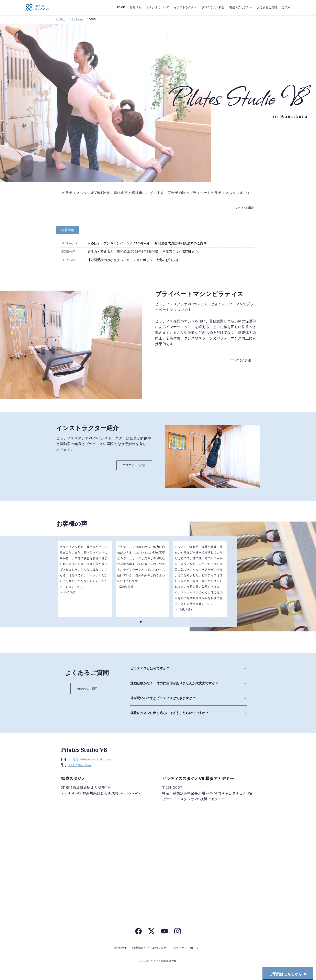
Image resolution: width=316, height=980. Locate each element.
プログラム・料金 (213, 7)
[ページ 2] (144, 622)
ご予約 (286, 7)
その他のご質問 (87, 689)
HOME (120, 7)
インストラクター (185, 7)
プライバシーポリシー (187, 948)
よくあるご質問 (267, 7)
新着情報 (136, 7)
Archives (77, 19)
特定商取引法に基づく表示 (149, 948)
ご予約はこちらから (288, 974)
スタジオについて (158, 7)
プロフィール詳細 (134, 465)
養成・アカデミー (241, 7)
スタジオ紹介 (245, 208)
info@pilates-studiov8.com (89, 759)
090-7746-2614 (79, 765)
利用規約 (120, 948)
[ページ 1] (141, 622)
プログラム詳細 (241, 360)
